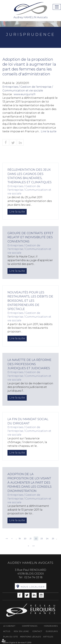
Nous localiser (33, 587)
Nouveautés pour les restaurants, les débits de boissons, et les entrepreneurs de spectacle (30, 301)
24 (47, 538)
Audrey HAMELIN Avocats (31, 10)
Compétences (30, 626)
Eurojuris (52, 631)
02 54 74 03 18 (33, 577)
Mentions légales (31, 637)
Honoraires (51, 626)
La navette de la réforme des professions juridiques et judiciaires (29, 364)
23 (42, 538)
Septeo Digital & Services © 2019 (17, 642)
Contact (37, 631)
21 (30, 538)
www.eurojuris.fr (25, 94)
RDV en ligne (21, 631)
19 (20, 538)
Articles (48, 637)
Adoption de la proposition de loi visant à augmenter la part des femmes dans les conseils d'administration (30, 483)
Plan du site (11, 637)
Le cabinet (9, 626)
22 (36, 538)
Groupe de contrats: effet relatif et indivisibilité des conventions (30, 237)
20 (25, 538)
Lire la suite (49, 131)
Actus (7, 631)
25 (53, 538)
